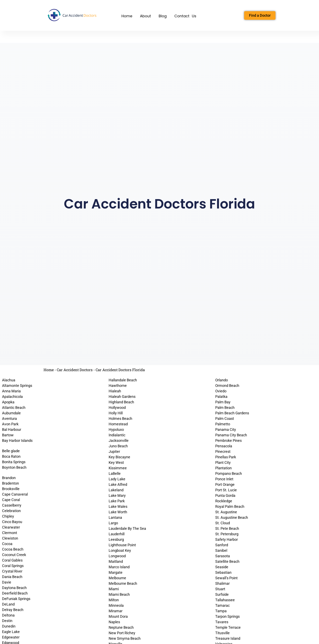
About (145, 16)
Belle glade (11, 451)
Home (127, 16)
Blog (163, 16)
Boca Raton (11, 456)
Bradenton (10, 483)
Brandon (9, 478)
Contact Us (185, 16)
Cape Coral (11, 500)
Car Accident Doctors (75, 370)
